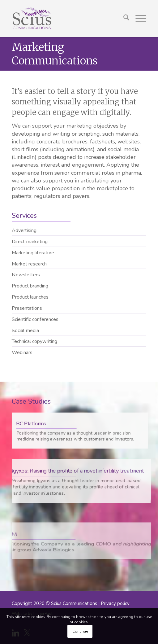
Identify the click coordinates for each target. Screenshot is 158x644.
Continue (80, 631)
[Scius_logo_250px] (65, 19)
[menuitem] (123, 19)
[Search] (123, 19)
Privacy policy (115, 603)
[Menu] (138, 19)
